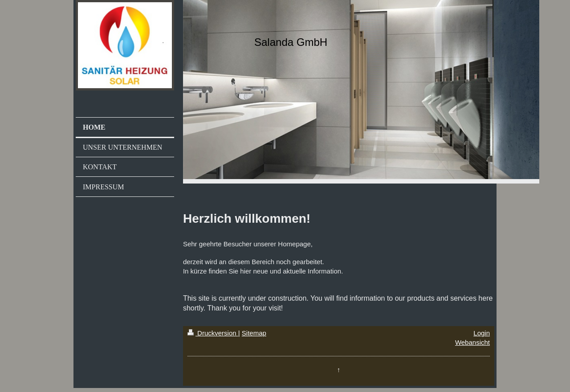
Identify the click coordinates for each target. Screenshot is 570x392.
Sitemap (254, 333)
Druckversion (213, 333)
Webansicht (472, 342)
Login (482, 333)
